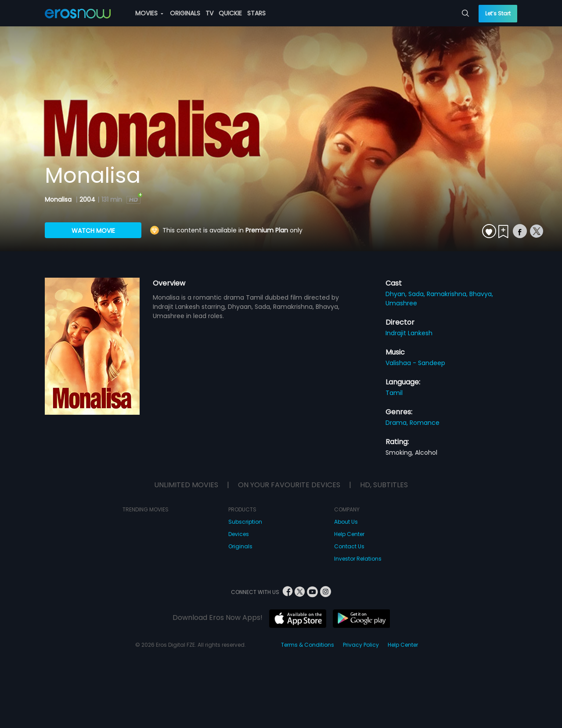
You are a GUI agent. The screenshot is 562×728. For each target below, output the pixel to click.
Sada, (418, 294)
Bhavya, (481, 294)
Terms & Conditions (308, 645)
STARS (256, 13)
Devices (239, 534)
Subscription (245, 522)
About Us (346, 522)
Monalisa (59, 199)
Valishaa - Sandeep (415, 363)
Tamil (394, 393)
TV (209, 13)
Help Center (349, 534)
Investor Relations (358, 559)
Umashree (401, 303)
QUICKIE (230, 13)
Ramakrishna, (448, 294)
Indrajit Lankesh (409, 333)
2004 (87, 199)
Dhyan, (397, 294)
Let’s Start (498, 13)
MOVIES (149, 13)
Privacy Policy (361, 645)
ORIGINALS (185, 13)
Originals (240, 546)
